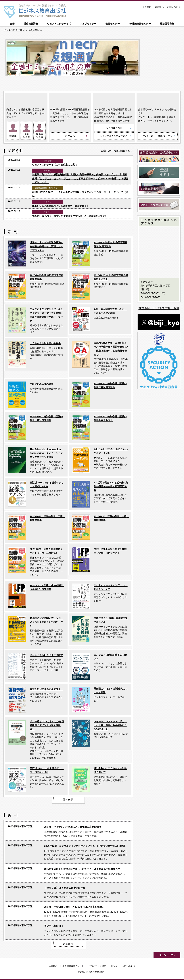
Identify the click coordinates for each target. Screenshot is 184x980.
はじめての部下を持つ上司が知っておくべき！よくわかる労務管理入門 (82, 869)
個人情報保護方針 (71, 966)
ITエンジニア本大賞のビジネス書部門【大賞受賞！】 (61, 206)
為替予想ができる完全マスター (46, 689)
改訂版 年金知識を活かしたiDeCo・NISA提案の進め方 (74, 907)
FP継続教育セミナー (140, 24)
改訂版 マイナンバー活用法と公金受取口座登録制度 (73, 827)
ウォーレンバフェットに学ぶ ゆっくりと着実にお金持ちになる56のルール (110, 725)
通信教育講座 (31, 24)
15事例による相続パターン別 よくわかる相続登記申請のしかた (47, 622)
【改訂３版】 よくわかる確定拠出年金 (65, 888)
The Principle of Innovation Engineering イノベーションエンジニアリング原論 (46, 453)
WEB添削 (70, 99)
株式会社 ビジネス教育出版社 (159, 308)
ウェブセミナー (88, 24)
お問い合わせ (174, 7)
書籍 (12, 24)
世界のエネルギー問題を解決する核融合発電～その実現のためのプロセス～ (46, 246)
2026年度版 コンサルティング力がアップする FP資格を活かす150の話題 (85, 846)
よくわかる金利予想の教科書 (45, 343)
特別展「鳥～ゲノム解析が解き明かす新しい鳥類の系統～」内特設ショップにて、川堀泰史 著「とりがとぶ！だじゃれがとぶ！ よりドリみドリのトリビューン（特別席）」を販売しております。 (80, 178)
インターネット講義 (158, 99)
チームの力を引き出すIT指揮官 (46, 655)
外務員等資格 (167, 24)
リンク (114, 966)
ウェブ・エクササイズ (59, 24)
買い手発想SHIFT (54, 926)
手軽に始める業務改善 (42, 384)
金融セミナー (113, 24)
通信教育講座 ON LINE (26, 99)
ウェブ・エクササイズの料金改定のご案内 (55, 165)
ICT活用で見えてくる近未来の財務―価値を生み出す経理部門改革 (111, 487)
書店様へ (159, 7)
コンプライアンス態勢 (95, 966)
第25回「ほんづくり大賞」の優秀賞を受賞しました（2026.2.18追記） (70, 216)
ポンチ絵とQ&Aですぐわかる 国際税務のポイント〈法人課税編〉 (47, 725)
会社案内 (147, 7)
